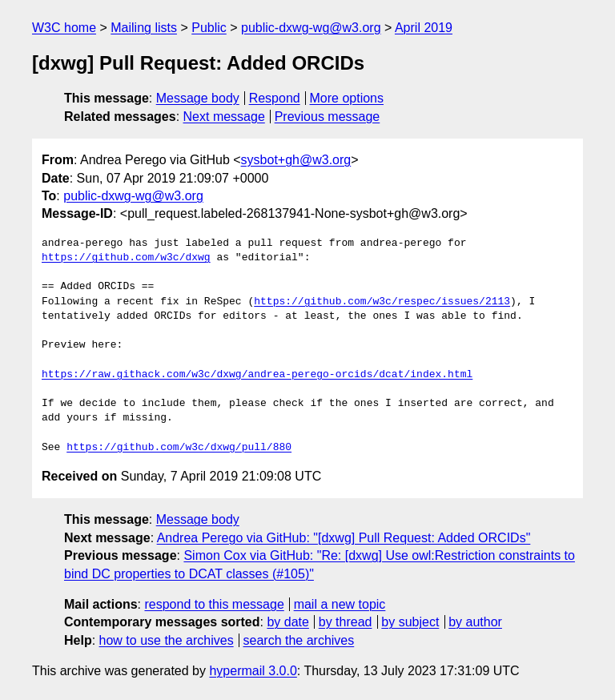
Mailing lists (144, 28)
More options (347, 98)
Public (209, 28)
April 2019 (424, 28)
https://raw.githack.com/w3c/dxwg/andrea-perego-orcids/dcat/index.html (257, 375)
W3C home (64, 28)
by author (475, 622)
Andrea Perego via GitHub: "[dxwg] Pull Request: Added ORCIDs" (344, 538)
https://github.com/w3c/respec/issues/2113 (382, 302)
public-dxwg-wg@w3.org (311, 28)
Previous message (328, 117)
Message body (198, 98)
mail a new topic (340, 604)
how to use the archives (167, 640)
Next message (224, 117)
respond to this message (214, 604)
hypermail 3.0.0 (253, 671)
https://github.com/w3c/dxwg (126, 258)
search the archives (299, 640)
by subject (410, 622)
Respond (275, 98)
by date (287, 622)
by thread (346, 622)
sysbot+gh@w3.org (296, 160)
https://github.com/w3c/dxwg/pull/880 (179, 448)
